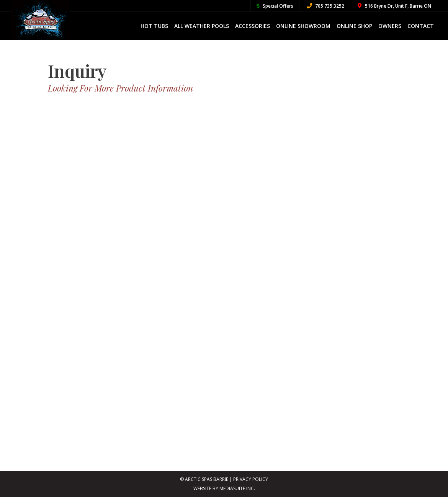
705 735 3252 (325, 6)
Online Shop (354, 26)
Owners (390, 26)
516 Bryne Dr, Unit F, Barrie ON (394, 6)
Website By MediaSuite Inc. (224, 488)
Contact (421, 26)
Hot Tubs (154, 26)
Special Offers (275, 6)
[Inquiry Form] (224, 273)
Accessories (253, 26)
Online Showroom (303, 26)
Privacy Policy (251, 479)
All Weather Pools (202, 26)
